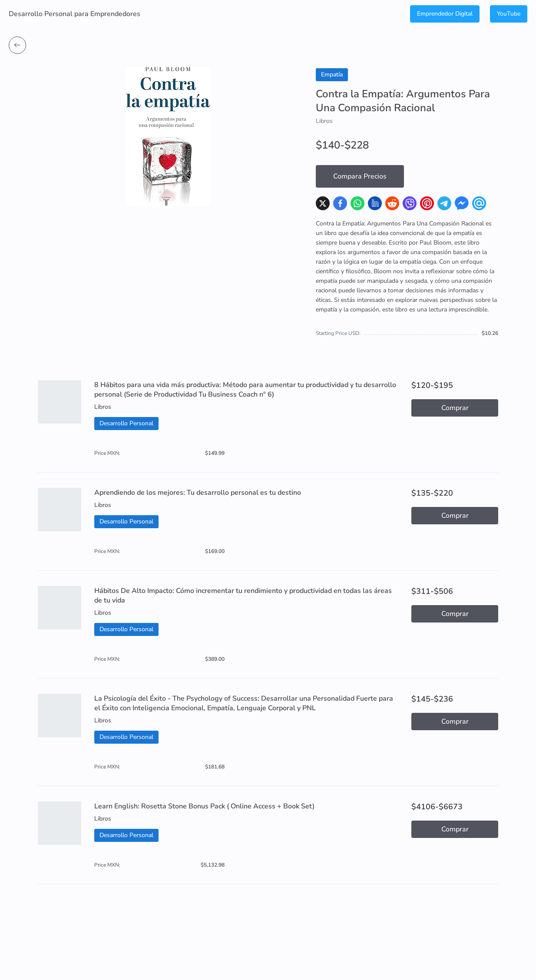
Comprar (455, 408)
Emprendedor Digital (445, 14)
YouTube (509, 14)
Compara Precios (360, 176)
